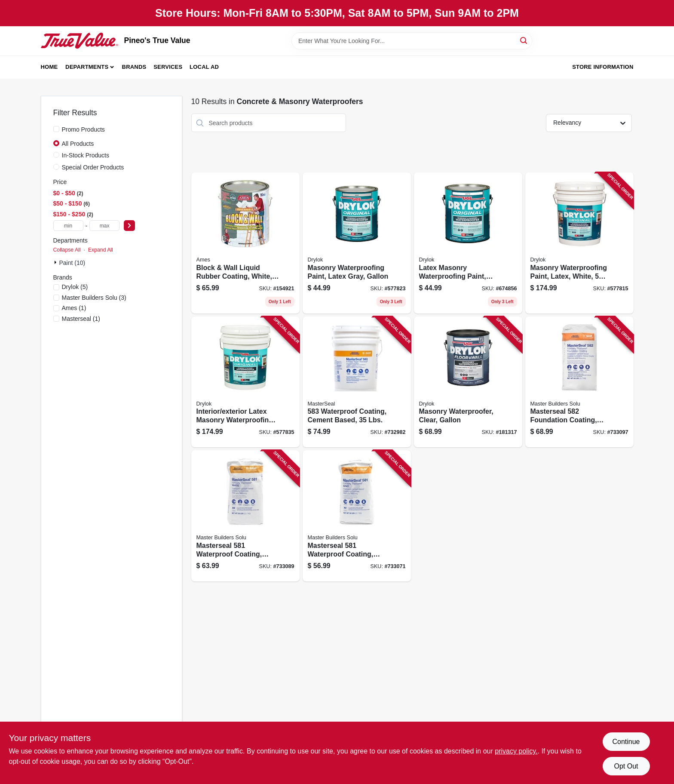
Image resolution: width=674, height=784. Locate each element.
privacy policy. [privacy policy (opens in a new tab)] (516, 751)
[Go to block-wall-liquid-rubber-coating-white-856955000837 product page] (245, 243)
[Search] (524, 40)
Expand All (101, 250)
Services (168, 67)
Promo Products (83, 129)
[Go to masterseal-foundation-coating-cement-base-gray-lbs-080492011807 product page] (579, 382)
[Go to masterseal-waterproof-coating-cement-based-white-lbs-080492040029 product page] (245, 516)
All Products (78, 144)
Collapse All (67, 250)
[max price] (104, 226)
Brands (134, 67)
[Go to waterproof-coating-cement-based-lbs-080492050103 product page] (357, 382)
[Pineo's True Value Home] (80, 40)
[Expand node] (56, 262)
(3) (94, 298)
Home (49, 67)
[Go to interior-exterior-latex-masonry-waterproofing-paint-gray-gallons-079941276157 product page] (245, 382)
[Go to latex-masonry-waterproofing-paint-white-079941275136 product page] (468, 243)
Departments (87, 67)
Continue (626, 742)
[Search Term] (412, 41)
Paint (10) (72, 263)
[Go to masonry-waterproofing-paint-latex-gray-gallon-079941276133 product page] (357, 243)
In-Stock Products (86, 155)
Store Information (603, 67)
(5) (75, 287)
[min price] (68, 226)
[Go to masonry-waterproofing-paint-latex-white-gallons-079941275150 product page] (579, 243)
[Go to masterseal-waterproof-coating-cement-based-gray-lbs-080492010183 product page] (357, 516)
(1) (74, 308)
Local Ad (204, 67)
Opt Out (626, 766)
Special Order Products (93, 167)
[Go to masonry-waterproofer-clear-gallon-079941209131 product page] (468, 382)
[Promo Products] (56, 129)
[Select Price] (129, 226)
